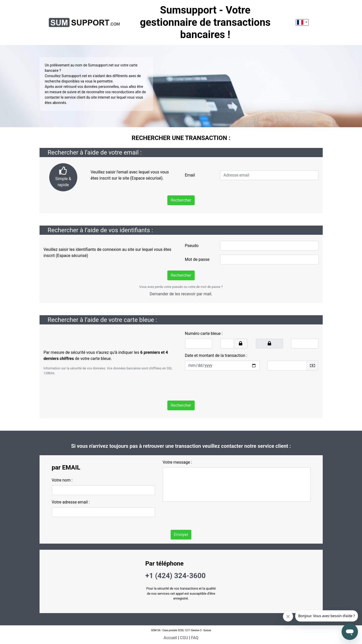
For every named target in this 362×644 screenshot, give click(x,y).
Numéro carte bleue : (204, 333)
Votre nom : (62, 480)
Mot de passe (197, 259)
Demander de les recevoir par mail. (181, 294)
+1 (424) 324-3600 (176, 576)
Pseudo (192, 246)
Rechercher (181, 200)
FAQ (195, 638)
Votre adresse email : (71, 502)
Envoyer (181, 535)
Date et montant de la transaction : (216, 355)
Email (190, 175)
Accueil (170, 638)
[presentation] (224, 384)
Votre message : (177, 462)
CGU (184, 638)
